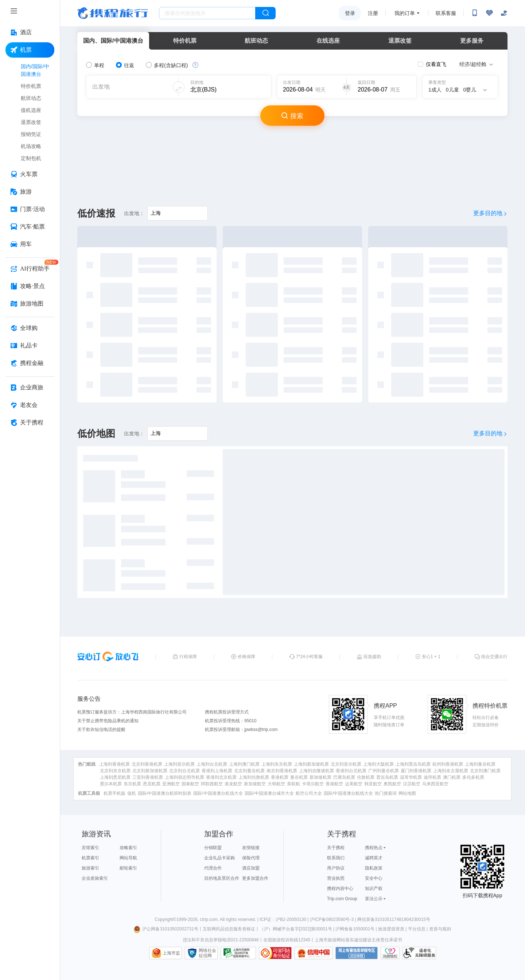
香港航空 (334, 784)
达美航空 (354, 784)
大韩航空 (276, 784)
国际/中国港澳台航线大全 (348, 793)
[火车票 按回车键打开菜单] (30, 174)
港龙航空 (233, 784)
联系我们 (336, 858)
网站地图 (407, 793)
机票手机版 (114, 793)
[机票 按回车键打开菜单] (30, 50)
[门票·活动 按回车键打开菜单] (30, 209)
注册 (373, 13)
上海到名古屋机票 (451, 771)
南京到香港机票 (282, 771)
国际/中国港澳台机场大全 (218, 793)
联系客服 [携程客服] (446, 13)
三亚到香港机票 (148, 777)
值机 (132, 793)
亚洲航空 (171, 784)
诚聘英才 (374, 858)
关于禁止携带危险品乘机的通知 (108, 721)
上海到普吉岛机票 (413, 764)
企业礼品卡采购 (219, 858)
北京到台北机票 (184, 771)
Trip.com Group (342, 899)
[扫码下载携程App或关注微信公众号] (475, 13)
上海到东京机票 (277, 764)
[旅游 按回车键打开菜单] (30, 192)
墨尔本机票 (111, 784)
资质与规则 (440, 929)
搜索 (292, 116)
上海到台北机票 (212, 764)
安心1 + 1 (431, 657)
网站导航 (128, 858)
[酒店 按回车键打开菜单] (30, 32)
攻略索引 (128, 848)
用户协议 (336, 868)
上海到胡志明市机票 (184, 777)
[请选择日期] (308, 87)
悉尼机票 (152, 784)
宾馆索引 (90, 848)
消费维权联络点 (390, 953)
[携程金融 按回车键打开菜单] (30, 363)
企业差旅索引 (95, 878)
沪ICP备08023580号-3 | (334, 919)
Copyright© (166, 919)
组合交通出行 (494, 657)
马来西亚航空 (435, 784)
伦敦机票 (366, 777)
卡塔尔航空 (313, 784)
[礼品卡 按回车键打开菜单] (30, 346)
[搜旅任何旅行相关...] (207, 13)
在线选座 (328, 41)
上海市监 (171, 953)
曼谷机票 (299, 777)
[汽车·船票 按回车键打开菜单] (30, 227)
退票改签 (400, 41)
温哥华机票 (411, 777)
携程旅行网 (113, 13)
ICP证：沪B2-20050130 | (285, 919)
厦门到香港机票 (416, 771)
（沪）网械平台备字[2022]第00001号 (296, 929)
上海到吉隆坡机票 (316, 771)
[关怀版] (504, 13)
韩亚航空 (373, 784)
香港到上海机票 (217, 771)
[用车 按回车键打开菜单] (30, 244)
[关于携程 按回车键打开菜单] (30, 423)
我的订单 (405, 13)
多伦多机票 (473, 777)
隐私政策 (374, 868)
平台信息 (417, 929)
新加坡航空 (255, 784)
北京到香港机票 (147, 764)
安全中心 (374, 878)
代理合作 (213, 868)
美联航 (293, 784)
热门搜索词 (386, 793)
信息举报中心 (238, 953)
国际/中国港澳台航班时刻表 (165, 793)
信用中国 (314, 953)
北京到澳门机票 (485, 771)
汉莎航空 (412, 784)
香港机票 (280, 777)
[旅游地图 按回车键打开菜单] (30, 304)
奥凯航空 (392, 784)
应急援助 (372, 657)
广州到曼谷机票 (384, 771)
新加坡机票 (320, 777)
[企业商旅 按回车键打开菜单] (30, 388)
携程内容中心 (340, 888)
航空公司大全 (309, 793)
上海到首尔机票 (179, 764)
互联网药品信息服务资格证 (229, 929)
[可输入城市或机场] (226, 87)
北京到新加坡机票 (150, 771)
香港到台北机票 (351, 771)
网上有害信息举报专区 (357, 953)
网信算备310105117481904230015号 (394, 919)
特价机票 (185, 41)
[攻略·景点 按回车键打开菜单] (30, 286)
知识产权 (374, 888)
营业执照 (336, 878)
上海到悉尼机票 (115, 777)
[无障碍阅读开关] (489, 13)
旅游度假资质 (391, 929)
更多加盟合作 (255, 878)
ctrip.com (209, 919)
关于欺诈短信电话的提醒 (101, 730)
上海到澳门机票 (244, 764)
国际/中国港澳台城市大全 (269, 793)
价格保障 (246, 657)
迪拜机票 (432, 777)
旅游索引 (90, 868)
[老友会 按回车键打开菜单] (30, 405)
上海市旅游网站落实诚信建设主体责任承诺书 (358, 940)
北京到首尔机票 (346, 764)
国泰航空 (190, 784)
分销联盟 (213, 848)
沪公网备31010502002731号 (166, 929)
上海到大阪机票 (378, 764)
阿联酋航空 (212, 784)
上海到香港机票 (114, 764)
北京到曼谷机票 (249, 771)
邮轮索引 (128, 868)
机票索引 (90, 858)
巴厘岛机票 (344, 777)
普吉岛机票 (387, 777)
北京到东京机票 (115, 771)
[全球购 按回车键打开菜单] (30, 328)
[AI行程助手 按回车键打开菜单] (30, 269)
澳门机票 (452, 777)
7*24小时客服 (309, 657)
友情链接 (251, 848)
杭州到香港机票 (448, 764)
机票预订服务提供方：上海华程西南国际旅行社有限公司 (132, 712)
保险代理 (251, 858)
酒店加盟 (251, 868)
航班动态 (256, 41)
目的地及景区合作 (222, 878)
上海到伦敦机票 (254, 777)
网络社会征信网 (207, 953)
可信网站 (275, 953)
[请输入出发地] (178, 213)
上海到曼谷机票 (480, 764)
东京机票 (132, 784)
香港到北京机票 (221, 777)
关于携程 (336, 848)
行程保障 (188, 657)
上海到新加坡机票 (311, 764)
